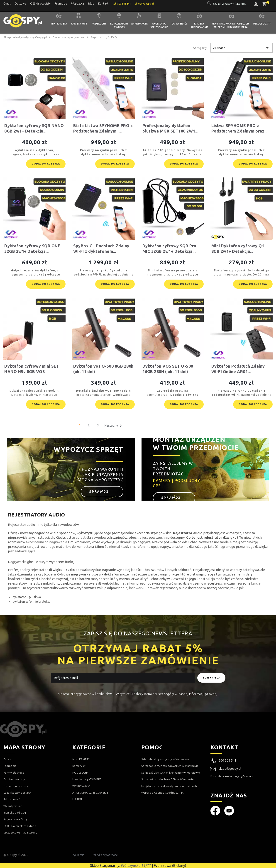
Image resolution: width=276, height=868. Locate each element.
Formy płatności (14, 773)
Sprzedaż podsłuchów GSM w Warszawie (167, 779)
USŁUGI (77, 799)
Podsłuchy (99, 23)
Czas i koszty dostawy (17, 793)
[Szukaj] (230, 4)
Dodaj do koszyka (46, 164)
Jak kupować (12, 799)
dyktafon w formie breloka (31, 602)
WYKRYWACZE (82, 786)
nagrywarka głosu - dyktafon (95, 574)
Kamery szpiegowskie (199, 25)
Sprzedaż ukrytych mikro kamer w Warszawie (171, 773)
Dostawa (20, 4)
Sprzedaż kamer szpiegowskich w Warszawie (170, 766)
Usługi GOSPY (262, 23)
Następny (114, 426)
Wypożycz (78, 4)
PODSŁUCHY (81, 773)
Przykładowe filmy (15, 819)
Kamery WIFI (79, 23)
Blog (91, 4)
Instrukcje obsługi (15, 813)
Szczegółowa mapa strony (20, 832)
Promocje (61, 4)
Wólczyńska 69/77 (136, 866)
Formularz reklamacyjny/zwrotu (232, 776)
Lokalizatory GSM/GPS (120, 25)
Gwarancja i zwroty (16, 786)
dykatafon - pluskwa (27, 597)
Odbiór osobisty (40, 4)
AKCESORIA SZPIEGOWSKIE (90, 793)
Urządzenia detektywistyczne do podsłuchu (170, 786)
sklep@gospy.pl (226, 769)
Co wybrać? (179, 23)
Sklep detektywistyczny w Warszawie (165, 759)
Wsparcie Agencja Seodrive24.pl (162, 793)
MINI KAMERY (81, 759)
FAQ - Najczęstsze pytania (20, 826)
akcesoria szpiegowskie (153, 533)
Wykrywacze (139, 23)
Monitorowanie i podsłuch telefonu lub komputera (231, 25)
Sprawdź (100, 492)
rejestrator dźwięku (220, 537)
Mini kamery (59, 23)
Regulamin (78, 855)
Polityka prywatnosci (105, 855)
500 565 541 (227, 760)
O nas (7, 4)
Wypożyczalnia (13, 806)
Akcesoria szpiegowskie (159, 25)
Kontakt (103, 4)
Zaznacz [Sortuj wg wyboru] (242, 48)
